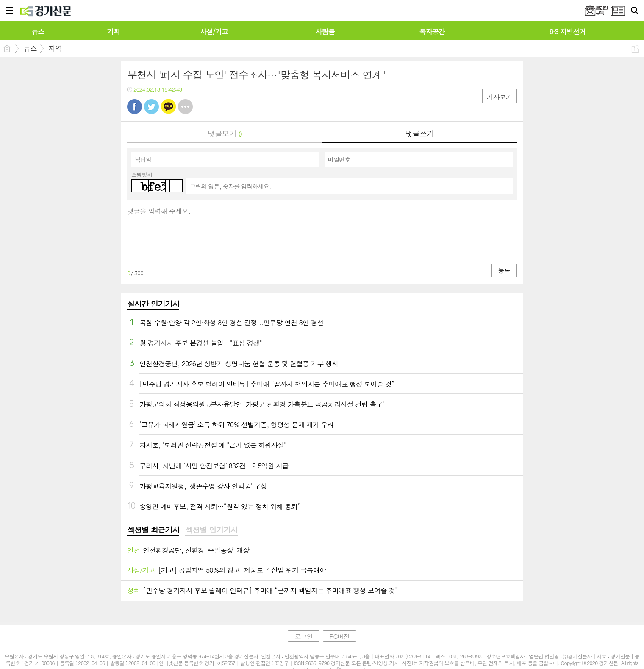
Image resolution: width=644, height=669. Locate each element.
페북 (135, 107)
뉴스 (30, 48)
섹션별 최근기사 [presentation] (153, 530)
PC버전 (340, 636)
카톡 (168, 107)
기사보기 (500, 97)
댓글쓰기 (419, 133)
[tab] (153, 530)
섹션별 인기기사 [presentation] (211, 530)
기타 (185, 107)
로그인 (303, 636)
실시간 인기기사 (153, 304)
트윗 (151, 107)
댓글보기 (225, 133)
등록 (504, 270)
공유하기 (635, 49)
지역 (55, 48)
